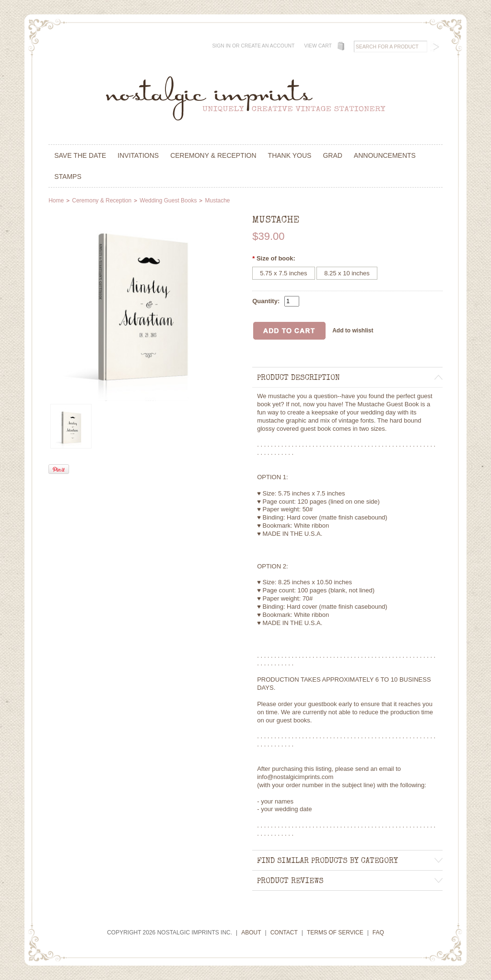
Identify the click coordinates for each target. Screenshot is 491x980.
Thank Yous (290, 155)
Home (56, 201)
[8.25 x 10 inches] (347, 273)
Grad (332, 155)
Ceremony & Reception (213, 155)
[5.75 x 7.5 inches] (283, 273)
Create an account (268, 46)
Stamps (68, 177)
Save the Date (80, 155)
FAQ (378, 933)
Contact (284, 933)
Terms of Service (335, 933)
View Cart (318, 46)
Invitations (138, 155)
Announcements (385, 155)
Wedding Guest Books (168, 201)
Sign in (221, 46)
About (251, 933)
